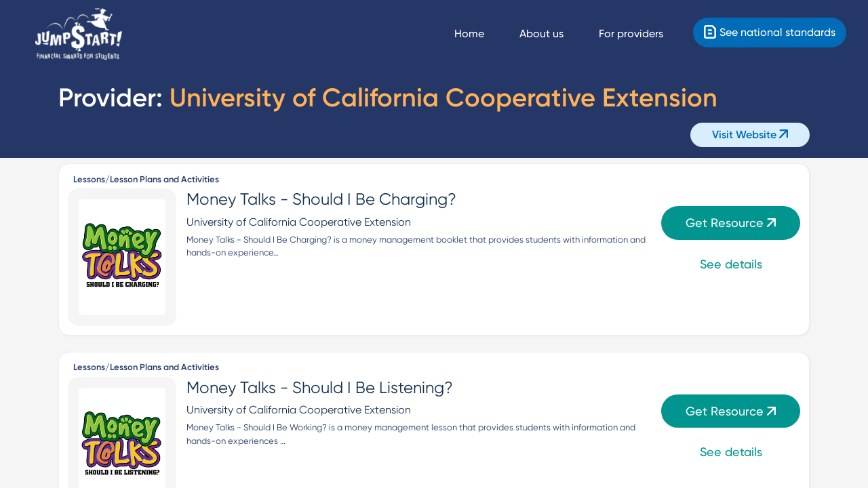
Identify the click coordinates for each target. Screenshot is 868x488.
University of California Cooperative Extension (299, 222)
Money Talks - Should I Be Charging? (321, 199)
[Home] (79, 34)
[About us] (554, 34)
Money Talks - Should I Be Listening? (320, 388)
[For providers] (643, 34)
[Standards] (770, 33)
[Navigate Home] (481, 34)
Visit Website (750, 135)
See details (731, 264)
